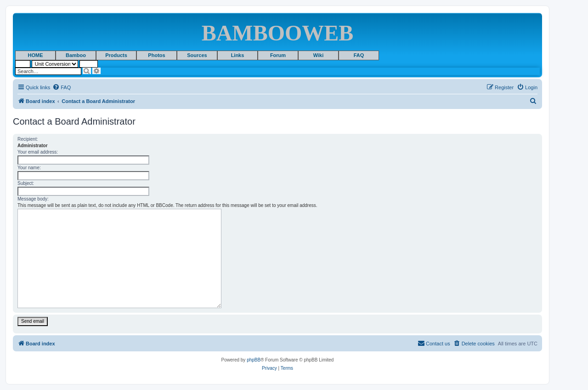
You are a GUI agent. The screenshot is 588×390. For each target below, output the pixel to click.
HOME (36, 55)
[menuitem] (62, 87)
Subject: (26, 183)
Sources (197, 55)
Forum (278, 55)
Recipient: (28, 139)
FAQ (359, 55)
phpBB (254, 360)
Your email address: (38, 152)
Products (116, 55)
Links (238, 55)
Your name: (29, 168)
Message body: (33, 199)
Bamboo (76, 55)
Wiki (319, 55)
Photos (156, 55)
